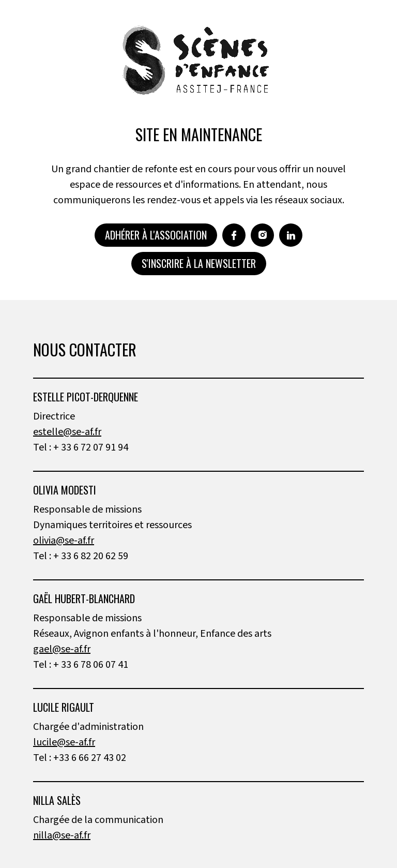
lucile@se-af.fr (64, 742)
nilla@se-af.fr (62, 835)
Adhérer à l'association (156, 235)
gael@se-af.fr (62, 649)
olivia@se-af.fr (64, 541)
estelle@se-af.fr (67, 432)
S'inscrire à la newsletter (199, 263)
